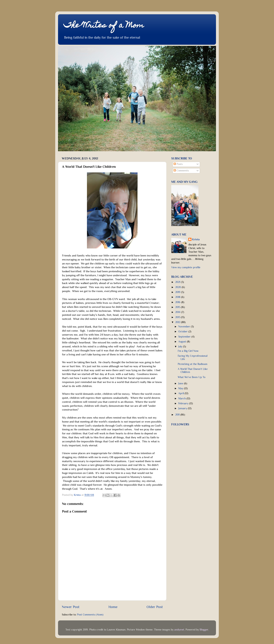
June (181, 383)
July (181, 347)
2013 (178, 317)
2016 (178, 302)
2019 (178, 292)
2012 (178, 322)
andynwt (179, 630)
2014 (178, 312)
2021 (178, 282)
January (183, 408)
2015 (178, 307)
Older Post (155, 607)
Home (113, 607)
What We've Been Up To (192, 377)
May (181, 388)
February (184, 403)
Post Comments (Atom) (90, 615)
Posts (178, 164)
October (183, 332)
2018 (178, 297)
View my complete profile (186, 267)
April (181, 393)
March (182, 398)
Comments (181, 171)
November (185, 327)
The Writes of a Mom (104, 26)
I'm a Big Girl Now (188, 351)
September (185, 337)
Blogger (204, 630)
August (183, 342)
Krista (196, 239)
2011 (178, 415)
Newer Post (71, 607)
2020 (178, 287)
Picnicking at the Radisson (193, 364)
